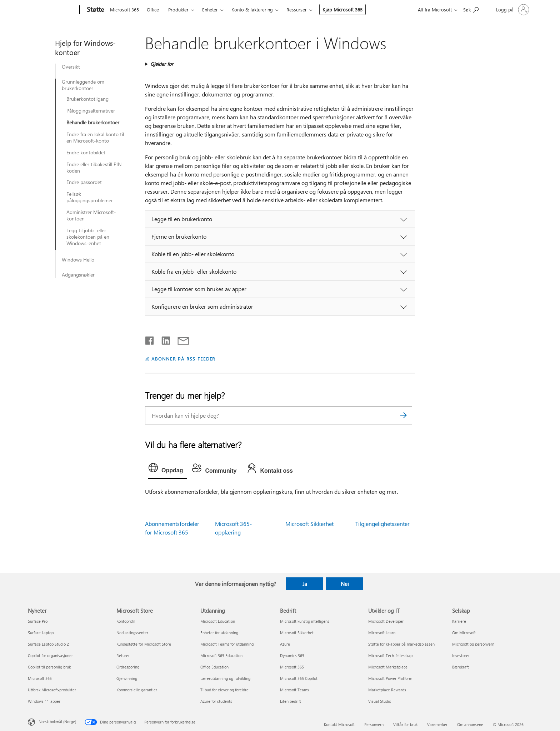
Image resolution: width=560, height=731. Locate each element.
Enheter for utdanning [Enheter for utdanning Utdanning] (219, 633)
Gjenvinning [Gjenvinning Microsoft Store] (127, 678)
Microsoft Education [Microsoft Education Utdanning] (218, 621)
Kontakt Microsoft (339, 724)
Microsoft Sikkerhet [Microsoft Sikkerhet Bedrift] (297, 633)
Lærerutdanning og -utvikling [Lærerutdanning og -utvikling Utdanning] (225, 678)
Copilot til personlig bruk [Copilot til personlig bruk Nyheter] (49, 667)
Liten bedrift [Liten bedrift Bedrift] (291, 701)
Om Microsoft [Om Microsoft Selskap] (464, 633)
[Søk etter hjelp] (471, 9)
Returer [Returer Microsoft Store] (123, 655)
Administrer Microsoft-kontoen (91, 215)
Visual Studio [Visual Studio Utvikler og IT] (380, 701)
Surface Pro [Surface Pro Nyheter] (38, 621)
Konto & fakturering (252, 9)
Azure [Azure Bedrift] (285, 644)
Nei (345, 584)
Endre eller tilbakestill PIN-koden (95, 168)
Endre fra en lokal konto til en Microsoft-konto (95, 138)
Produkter (178, 9)
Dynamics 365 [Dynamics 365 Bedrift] (292, 655)
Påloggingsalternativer (91, 111)
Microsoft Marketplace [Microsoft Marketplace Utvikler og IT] (388, 667)
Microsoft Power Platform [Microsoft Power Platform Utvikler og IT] (390, 678)
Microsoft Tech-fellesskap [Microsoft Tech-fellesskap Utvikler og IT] (390, 655)
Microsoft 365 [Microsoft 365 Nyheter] (40, 678)
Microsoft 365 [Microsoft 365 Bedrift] (292, 667)
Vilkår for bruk (405, 724)
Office (153, 9)
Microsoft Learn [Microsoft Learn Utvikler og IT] (382, 633)
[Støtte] (95, 10)
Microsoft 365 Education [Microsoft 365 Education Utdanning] (221, 655)
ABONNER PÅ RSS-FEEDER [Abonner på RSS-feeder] (183, 359)
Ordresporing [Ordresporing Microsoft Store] (128, 667)
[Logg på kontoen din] (512, 10)
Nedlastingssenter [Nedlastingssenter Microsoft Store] (132, 633)
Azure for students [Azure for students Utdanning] (216, 701)
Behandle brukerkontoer (93, 123)
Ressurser (297, 9)
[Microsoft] (52, 10)
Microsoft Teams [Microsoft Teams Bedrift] (294, 690)
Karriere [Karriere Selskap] (459, 621)
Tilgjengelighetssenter (382, 524)
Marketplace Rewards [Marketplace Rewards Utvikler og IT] (387, 690)
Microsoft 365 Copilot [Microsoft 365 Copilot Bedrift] (299, 678)
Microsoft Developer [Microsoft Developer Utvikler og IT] (386, 621)
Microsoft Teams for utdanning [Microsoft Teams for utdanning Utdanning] (227, 644)
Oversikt (71, 67)
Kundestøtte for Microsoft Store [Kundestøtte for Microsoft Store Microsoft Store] (144, 644)
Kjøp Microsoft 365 (342, 9)
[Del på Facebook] (150, 339)
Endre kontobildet (86, 153)
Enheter (210, 9)
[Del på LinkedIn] (163, 339)
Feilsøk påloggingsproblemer (90, 197)
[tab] (167, 469)
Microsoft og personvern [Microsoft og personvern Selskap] (473, 644)
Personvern (374, 724)
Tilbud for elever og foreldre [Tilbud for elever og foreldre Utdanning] (224, 690)
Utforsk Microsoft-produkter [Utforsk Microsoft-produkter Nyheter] (52, 690)
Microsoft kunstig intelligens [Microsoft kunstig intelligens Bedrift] (305, 621)
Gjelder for (162, 64)
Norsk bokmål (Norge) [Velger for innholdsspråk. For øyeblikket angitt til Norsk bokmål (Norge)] (57, 721)
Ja (305, 584)
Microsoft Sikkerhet (309, 524)
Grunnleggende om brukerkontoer (83, 85)
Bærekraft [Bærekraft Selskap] (461, 667)
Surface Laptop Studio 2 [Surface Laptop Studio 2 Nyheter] (48, 644)
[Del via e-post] (180, 339)
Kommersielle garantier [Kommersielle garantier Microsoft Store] (137, 690)
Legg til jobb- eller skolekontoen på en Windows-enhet (88, 237)
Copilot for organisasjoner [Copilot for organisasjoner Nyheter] (50, 655)
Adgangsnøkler (78, 275)
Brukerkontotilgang (87, 99)
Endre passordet (84, 182)
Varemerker (437, 724)
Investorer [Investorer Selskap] (461, 655)
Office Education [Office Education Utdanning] (214, 667)
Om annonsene (470, 724)
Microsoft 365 (124, 9)
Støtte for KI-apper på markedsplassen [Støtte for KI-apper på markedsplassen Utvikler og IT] (401, 644)
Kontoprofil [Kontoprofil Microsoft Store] (126, 621)
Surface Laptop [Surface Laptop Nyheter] (41, 633)
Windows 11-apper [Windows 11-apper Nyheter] (44, 701)
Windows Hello (78, 260)
